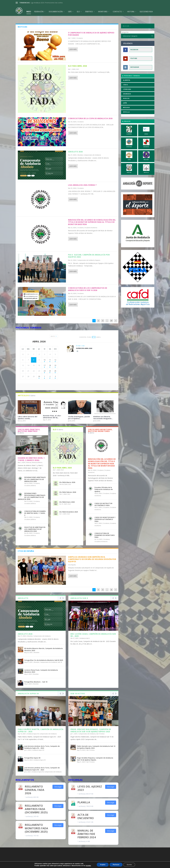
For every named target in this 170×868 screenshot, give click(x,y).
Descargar (58, 782)
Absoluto (80, 150)
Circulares (80, 33)
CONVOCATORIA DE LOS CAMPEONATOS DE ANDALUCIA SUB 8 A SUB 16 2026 (88, 284)
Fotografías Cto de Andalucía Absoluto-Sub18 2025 (44, 655)
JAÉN (125, 98)
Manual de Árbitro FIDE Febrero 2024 (87, 829)
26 (55, 366)
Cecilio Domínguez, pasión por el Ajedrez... (79, 412)
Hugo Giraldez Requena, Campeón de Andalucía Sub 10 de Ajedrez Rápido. (95, 754)
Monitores (103, 10)
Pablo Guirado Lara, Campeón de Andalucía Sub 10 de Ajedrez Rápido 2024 (96, 742)
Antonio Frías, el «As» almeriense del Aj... (52, 411)
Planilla (84, 797)
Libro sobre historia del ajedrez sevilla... (27, 412)
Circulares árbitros (30, 480)
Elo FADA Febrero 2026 (68, 487)
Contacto (117, 10)
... (107, 315)
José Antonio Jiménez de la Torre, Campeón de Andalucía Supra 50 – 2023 (42, 764)
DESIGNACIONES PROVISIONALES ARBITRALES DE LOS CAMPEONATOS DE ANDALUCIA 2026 (31, 491)
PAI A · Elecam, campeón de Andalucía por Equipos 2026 (89, 251)
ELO (78, 64)
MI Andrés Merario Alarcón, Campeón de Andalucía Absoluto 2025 (43, 644)
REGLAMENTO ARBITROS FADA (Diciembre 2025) (36, 804)
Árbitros (89, 10)
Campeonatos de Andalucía (92, 150)
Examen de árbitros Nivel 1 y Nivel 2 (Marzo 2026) (31, 454)
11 (50, 355)
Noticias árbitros (37, 457)
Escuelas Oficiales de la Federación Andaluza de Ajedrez (104, 484)
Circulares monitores (91, 222)
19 (55, 360)
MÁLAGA (126, 102)
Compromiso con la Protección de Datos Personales (125, 858)
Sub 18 (60, 657)
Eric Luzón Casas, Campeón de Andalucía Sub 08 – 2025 (93, 630)
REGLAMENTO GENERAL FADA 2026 (35, 785)
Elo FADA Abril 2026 (78, 61)
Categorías (125, 27)
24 (45, 366)
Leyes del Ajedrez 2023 (90, 783)
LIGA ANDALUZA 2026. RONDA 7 (82, 180)
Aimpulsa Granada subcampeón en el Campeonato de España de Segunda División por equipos (92, 554)
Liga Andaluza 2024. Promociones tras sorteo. (47, 3)
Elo (78, 10)
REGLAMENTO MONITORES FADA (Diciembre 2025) (36, 823)
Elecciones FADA (146, 10)
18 (50, 360)
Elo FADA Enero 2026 (67, 497)
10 (45, 355)
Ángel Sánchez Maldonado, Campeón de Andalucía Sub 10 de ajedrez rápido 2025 (91, 725)
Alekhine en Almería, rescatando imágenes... (103, 412)
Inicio (29, 10)
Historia (131, 10)
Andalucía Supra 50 (33, 729)
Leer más (73, 44)
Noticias (29, 457)
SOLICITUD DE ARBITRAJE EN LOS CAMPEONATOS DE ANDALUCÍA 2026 (35, 524)
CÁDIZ (126, 80)
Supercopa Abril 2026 (84, 343)
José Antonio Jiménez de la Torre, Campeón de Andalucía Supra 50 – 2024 (42, 742)
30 (39, 371)
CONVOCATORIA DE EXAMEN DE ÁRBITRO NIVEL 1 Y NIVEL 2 (35, 508)
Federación (39, 10)
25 (50, 366)
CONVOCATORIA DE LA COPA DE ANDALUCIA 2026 (90, 113)
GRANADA (127, 89)
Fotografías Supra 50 (32, 753)
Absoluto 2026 (75, 147)
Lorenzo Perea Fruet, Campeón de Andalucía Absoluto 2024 (41, 666)
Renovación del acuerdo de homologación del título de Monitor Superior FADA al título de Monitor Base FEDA (92, 217)
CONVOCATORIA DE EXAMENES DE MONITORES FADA (105, 530)
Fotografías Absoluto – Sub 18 (36, 677)
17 (45, 360)
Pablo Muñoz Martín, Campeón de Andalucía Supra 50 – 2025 (41, 725)
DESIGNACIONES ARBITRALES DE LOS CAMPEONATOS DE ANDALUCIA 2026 (35, 474)
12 (55, 355)
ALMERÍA (127, 75)
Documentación (56, 10)
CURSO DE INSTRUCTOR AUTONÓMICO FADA (103, 499)
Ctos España (72, 560)
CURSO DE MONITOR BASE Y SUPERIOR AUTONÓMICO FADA (105, 514)
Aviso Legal (85, 858)
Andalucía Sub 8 (85, 633)
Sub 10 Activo (100, 729)
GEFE (70, 10)
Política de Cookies (72, 858)
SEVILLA (126, 107)
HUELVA (126, 93)
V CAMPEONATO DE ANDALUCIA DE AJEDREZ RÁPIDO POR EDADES (91, 29)
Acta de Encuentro (86, 811)
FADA (23, 858)
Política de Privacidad (98, 858)
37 (111, 315)
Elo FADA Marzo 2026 (67, 477)
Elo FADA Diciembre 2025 (69, 507)
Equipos (98, 255)
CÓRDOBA (127, 84)
